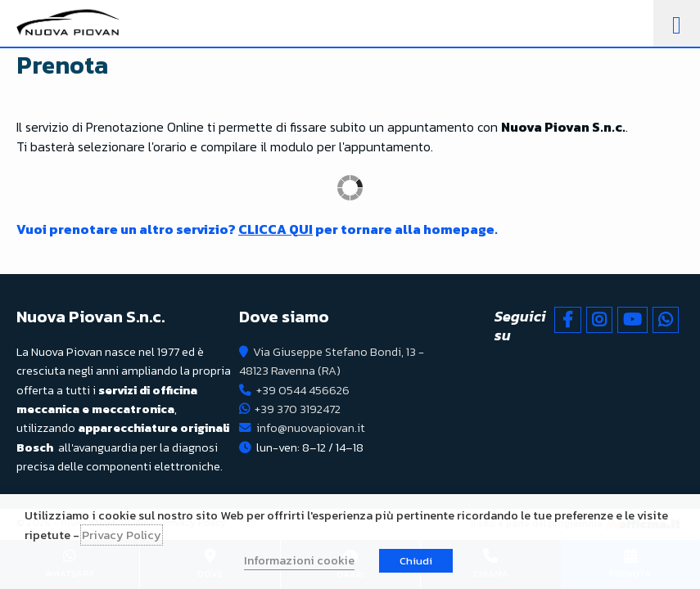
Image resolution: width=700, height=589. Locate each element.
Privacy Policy (122, 535)
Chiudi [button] (416, 561)
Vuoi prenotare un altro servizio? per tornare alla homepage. (257, 229)
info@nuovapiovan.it (311, 428)
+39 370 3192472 (298, 409)
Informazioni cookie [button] (299, 560)
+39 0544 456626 (303, 390)
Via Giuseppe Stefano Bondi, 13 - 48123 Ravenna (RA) (332, 361)
